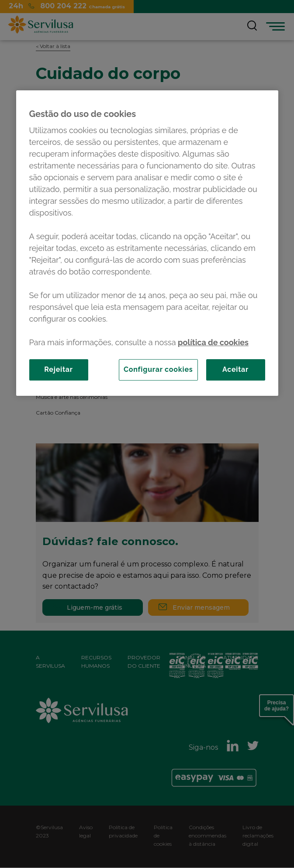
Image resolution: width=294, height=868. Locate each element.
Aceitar (235, 369)
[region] (147, 243)
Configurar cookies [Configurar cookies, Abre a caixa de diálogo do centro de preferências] (158, 369)
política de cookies (213, 342)
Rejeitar (59, 369)
